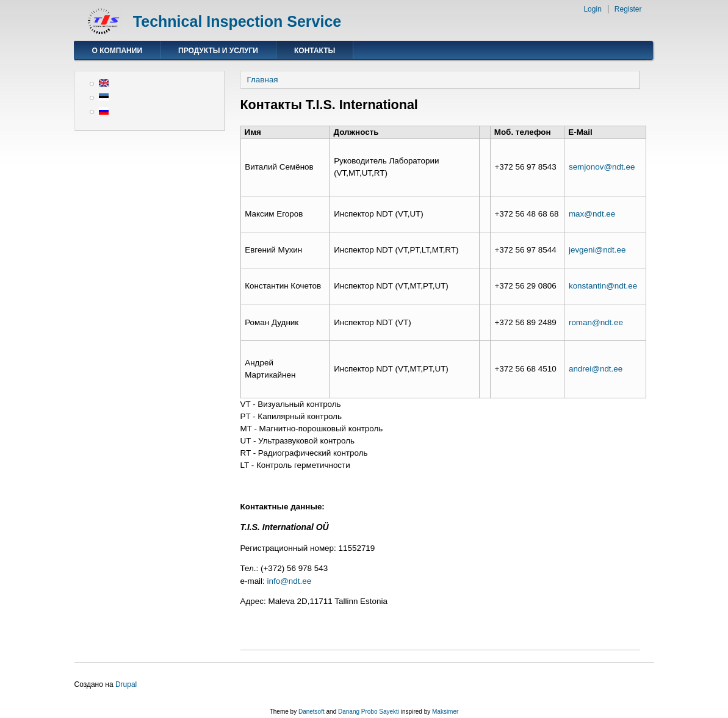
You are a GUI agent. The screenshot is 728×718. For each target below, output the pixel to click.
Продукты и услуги (218, 51)
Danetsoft (312, 712)
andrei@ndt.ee (596, 369)
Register (628, 9)
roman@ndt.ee (596, 322)
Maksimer (445, 712)
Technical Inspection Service (237, 21)
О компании (117, 51)
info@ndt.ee (290, 581)
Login (592, 9)
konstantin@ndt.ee (603, 286)
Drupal (126, 684)
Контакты (315, 51)
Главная (263, 80)
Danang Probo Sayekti (369, 712)
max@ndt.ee (592, 214)
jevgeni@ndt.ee (597, 250)
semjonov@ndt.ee (602, 167)
